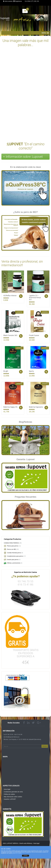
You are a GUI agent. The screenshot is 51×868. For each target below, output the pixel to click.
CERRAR (25, 856)
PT (32, 1)
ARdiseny (29, 843)
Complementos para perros (15, 556)
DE (35, 1)
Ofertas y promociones (14, 563)
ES (38, 1)
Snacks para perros (13, 560)
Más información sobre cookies (13, 797)
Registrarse (18, 1)
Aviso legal (7, 789)
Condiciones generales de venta (13, 792)
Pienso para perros (13, 546)
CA (26, 1)
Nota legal (36, 843)
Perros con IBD (11, 549)
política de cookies (17, 853)
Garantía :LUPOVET (10, 799)
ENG (29, 1)
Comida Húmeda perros (14, 553)
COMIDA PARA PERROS (11, 543)
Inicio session (8, 1)
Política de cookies (9, 794)
